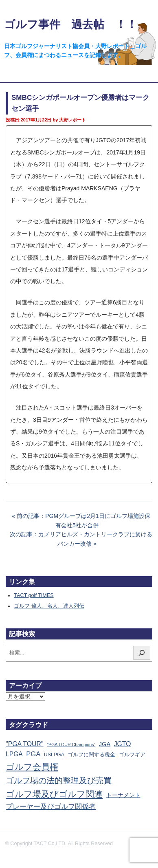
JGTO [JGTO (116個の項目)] (123, 744)
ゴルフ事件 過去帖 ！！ (71, 24)
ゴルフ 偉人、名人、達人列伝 (49, 606)
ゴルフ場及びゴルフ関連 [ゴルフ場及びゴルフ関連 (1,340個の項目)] (54, 794)
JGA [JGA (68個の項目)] (105, 744)
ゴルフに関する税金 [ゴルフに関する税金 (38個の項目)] (91, 755)
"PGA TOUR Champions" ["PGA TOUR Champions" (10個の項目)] (71, 745)
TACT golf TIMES (34, 595)
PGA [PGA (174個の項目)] (33, 754)
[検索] (142, 653)
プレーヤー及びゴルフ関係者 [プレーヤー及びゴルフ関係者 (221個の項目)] (51, 806)
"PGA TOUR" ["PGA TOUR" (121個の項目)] (25, 744)
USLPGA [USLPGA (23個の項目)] (54, 755)
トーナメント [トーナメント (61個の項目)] (123, 795)
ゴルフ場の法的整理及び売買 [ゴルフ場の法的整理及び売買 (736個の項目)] (59, 780)
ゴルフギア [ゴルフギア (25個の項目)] (132, 755)
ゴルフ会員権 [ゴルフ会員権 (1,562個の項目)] (32, 767)
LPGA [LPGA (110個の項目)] (14, 754)
